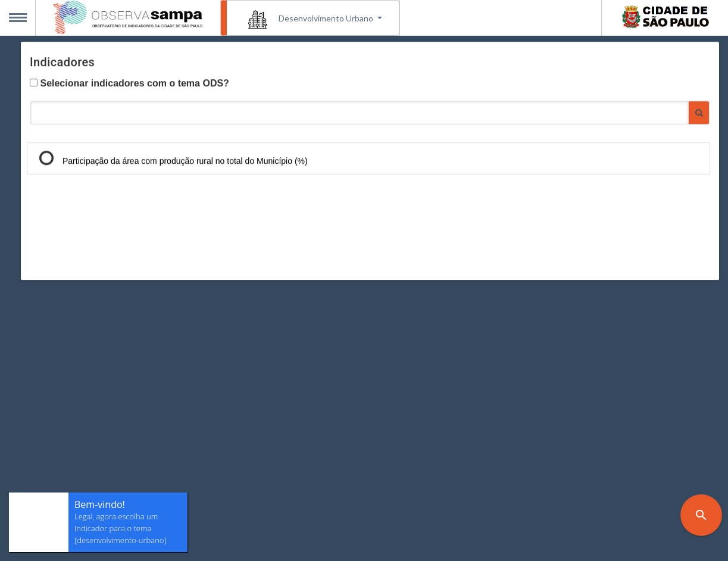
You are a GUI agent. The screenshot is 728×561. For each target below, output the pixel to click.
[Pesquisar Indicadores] (360, 121)
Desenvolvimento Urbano (310, 19)
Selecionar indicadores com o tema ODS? (134, 91)
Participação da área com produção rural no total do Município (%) (185, 169)
